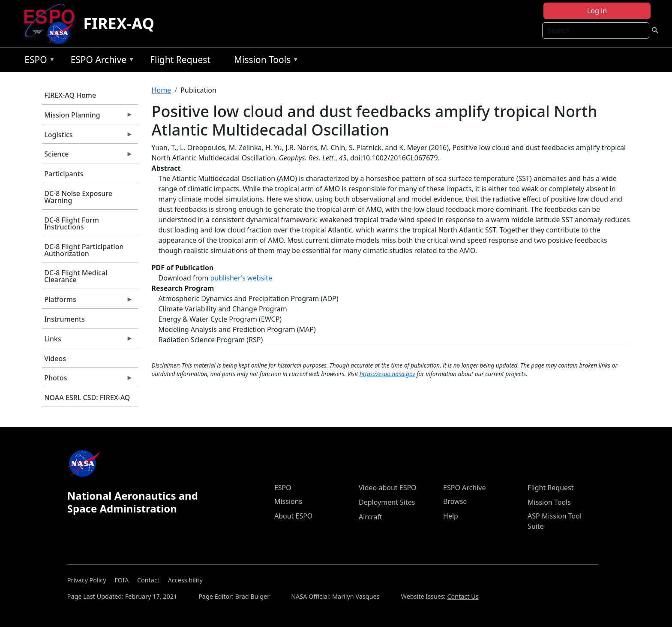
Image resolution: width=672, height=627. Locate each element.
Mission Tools (264, 61)
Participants (64, 174)
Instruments (64, 319)
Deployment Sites (387, 502)
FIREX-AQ (119, 23)
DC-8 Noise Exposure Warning (78, 197)
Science (87, 156)
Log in (597, 11)
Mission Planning (87, 117)
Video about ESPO (388, 488)
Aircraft (370, 517)
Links (87, 341)
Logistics (87, 137)
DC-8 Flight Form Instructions (72, 223)
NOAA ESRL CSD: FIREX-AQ (87, 398)
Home (162, 90)
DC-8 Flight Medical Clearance (76, 276)
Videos (55, 359)
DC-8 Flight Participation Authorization (84, 250)
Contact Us (463, 596)
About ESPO (293, 516)
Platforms (87, 301)
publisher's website (241, 278)
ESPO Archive (100, 61)
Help (451, 516)
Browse (455, 501)
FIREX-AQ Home (70, 95)
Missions (288, 501)
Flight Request (180, 60)
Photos (87, 380)
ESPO (37, 61)
